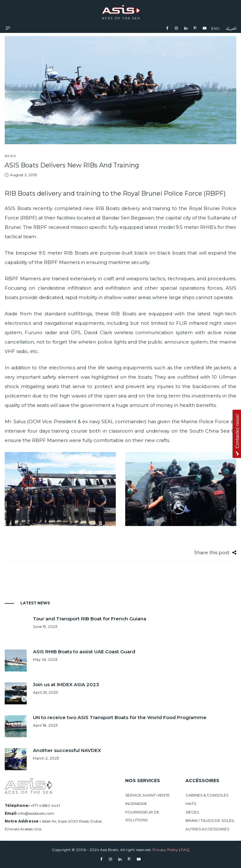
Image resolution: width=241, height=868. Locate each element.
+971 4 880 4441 (45, 805)
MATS (191, 804)
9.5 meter (187, 227)
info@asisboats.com (36, 813)
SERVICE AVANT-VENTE (147, 795)
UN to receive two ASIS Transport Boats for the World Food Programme (120, 717)
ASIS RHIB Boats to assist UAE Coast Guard (84, 652)
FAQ (185, 850)
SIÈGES (192, 812)
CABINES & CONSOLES (207, 795)
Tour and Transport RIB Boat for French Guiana (90, 619)
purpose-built (116, 253)
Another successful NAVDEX (67, 750)
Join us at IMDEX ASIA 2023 (66, 684)
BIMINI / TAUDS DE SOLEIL (210, 821)
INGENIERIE (136, 804)
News (10, 156)
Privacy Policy (165, 850)
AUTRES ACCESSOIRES (207, 829)
